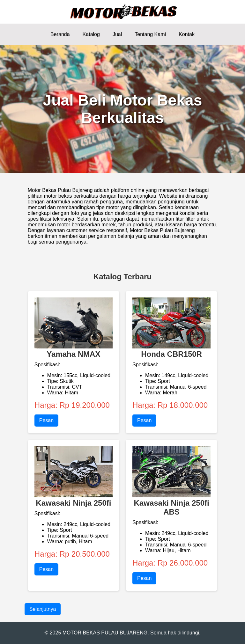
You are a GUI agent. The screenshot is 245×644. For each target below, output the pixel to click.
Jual (117, 34)
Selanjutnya (43, 609)
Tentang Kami (150, 34)
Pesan (46, 420)
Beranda (60, 34)
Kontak (187, 34)
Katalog (91, 34)
